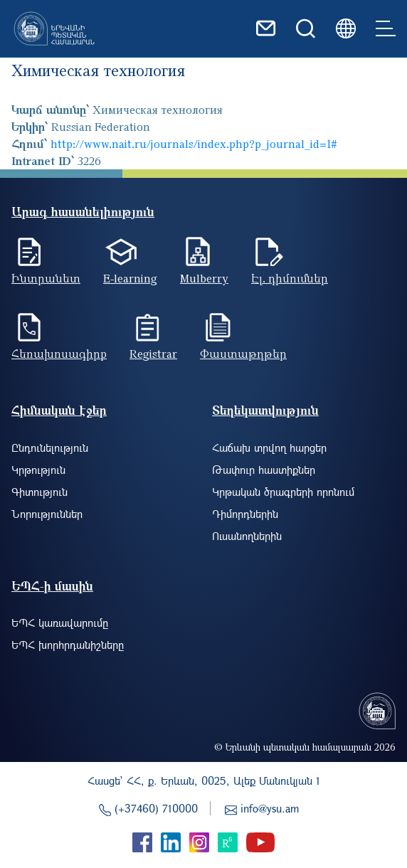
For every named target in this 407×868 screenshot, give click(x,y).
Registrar (153, 354)
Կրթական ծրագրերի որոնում (283, 492)
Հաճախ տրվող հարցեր (269, 448)
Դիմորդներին (245, 514)
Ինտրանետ (46, 278)
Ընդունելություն (50, 448)
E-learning (130, 278)
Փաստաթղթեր (243, 354)
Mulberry (204, 278)
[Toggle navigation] (386, 28)
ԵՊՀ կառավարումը (60, 623)
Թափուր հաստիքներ (264, 470)
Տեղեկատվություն (265, 410)
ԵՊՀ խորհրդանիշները (68, 645)
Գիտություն (39, 492)
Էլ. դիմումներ (290, 278)
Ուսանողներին (247, 536)
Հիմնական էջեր (59, 410)
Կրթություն (38, 470)
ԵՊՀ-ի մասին (52, 586)
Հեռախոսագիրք (59, 354)
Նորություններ (47, 514)
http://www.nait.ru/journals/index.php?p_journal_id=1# (194, 144)
